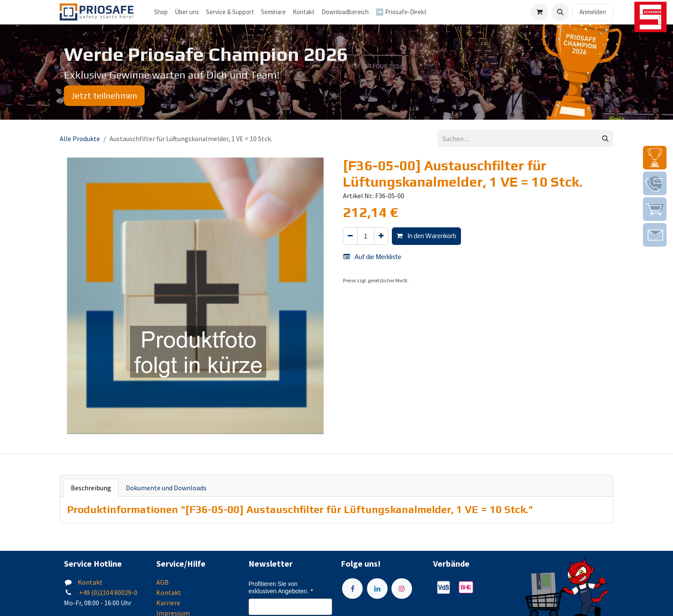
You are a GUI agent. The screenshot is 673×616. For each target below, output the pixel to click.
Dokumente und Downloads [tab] (166, 488)
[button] (560, 12)
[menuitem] (187, 12)
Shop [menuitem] (161, 12)
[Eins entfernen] (350, 236)
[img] (655, 158)
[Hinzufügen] (381, 236)
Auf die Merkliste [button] (372, 257)
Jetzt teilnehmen (104, 95)
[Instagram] (402, 589)
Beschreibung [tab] (91, 488)
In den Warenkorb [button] (426, 236)
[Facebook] (352, 589)
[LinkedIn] (377, 589)
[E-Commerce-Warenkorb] (540, 12)
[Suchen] (605, 139)
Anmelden (593, 12)
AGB (162, 582)
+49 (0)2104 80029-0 (108, 592)
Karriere (168, 603)
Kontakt (90, 582)
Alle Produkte (80, 139)
